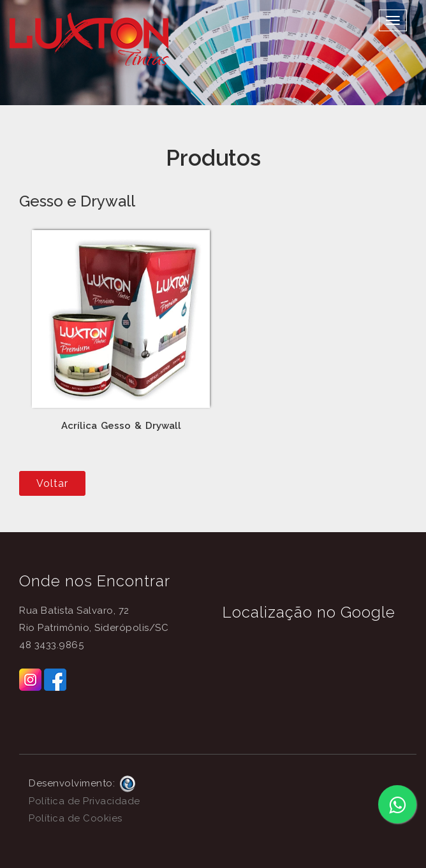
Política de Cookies (76, 818)
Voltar (52, 483)
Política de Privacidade (84, 801)
